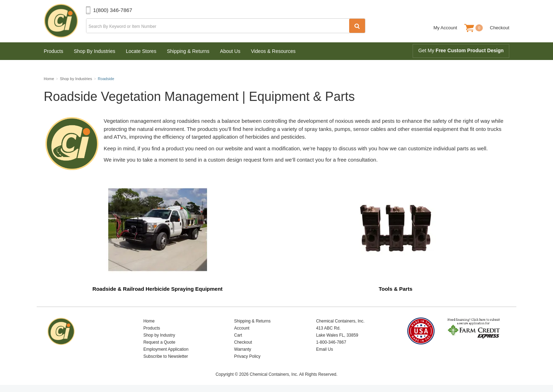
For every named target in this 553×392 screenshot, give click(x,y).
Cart (238, 335)
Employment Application (166, 349)
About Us (230, 51)
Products (53, 51)
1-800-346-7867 (331, 342)
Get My (461, 50)
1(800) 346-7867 (113, 10)
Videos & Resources (273, 51)
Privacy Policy (247, 356)
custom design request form (241, 160)
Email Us (324, 349)
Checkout (500, 28)
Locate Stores (141, 51)
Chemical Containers (65, 21)
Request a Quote (159, 342)
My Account (445, 28)
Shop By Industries (95, 51)
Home (149, 321)
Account (242, 328)
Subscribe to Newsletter (166, 356)
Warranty (243, 349)
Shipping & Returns (188, 51)
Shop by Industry (159, 335)
